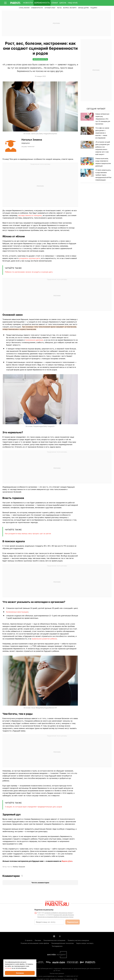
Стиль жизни (24, 8)
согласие (8, 968)
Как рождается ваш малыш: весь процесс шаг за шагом (28, 534)
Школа (63, 3)
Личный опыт (50, 8)
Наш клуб (73, 3)
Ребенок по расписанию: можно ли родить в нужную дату (29, 272)
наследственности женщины (30, 215)
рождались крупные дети (30, 258)
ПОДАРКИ (94, 8)
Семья (55, 3)
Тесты (59, 8)
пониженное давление (34, 340)
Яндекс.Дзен (67, 861)
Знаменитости (37, 8)
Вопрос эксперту (70, 8)
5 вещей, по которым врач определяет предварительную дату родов (33, 807)
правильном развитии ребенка (44, 639)
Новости (28, 3)
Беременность (42, 3)
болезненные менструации (17, 612)
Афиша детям (83, 8)
